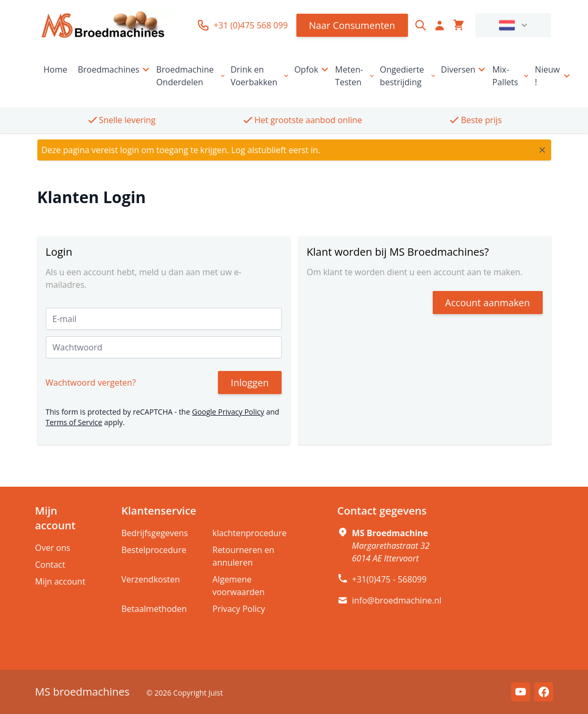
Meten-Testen (356, 76)
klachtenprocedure (250, 533)
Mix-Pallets (511, 76)
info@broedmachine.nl (397, 600)
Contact (50, 565)
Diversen (465, 69)
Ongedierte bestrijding (408, 76)
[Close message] (542, 150)
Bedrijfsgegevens (155, 533)
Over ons (53, 548)
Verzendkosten (151, 579)
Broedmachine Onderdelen (191, 76)
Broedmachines (115, 69)
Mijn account (61, 581)
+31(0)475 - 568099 (390, 579)
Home (56, 69)
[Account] (440, 25)
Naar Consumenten (352, 25)
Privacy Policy (239, 609)
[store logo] (103, 25)
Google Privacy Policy (228, 412)
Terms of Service (74, 422)
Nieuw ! (554, 76)
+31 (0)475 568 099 (242, 25)
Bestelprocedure (154, 550)
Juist (216, 693)
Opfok (313, 69)
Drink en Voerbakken (260, 76)
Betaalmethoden (154, 609)
